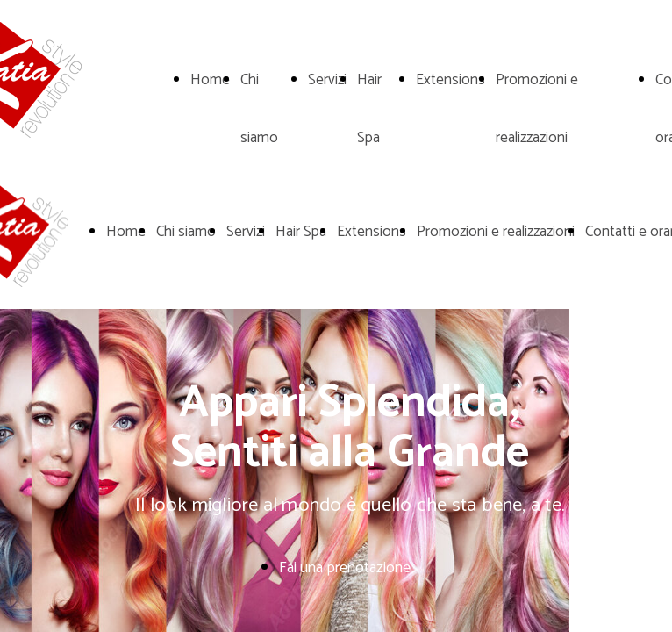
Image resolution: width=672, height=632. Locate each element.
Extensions (450, 80)
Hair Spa (301, 232)
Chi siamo (186, 232)
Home (210, 80)
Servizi (327, 80)
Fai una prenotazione (345, 568)
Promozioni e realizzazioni (496, 232)
